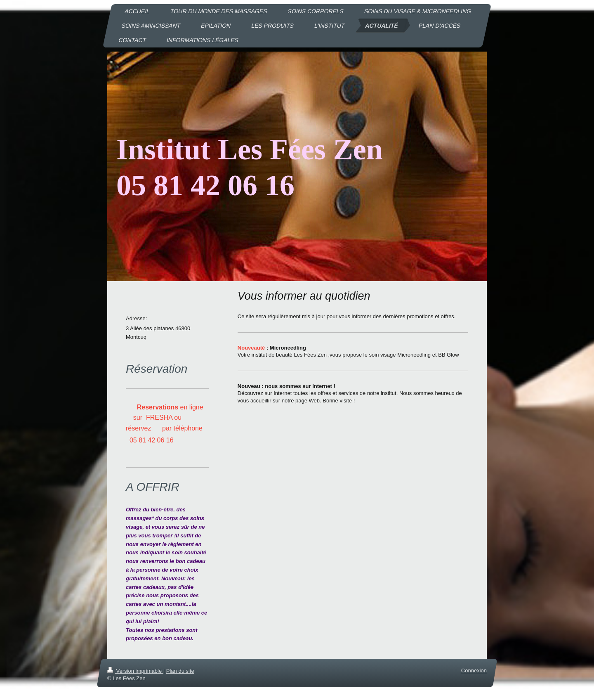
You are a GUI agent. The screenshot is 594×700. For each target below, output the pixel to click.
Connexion (474, 670)
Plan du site (180, 671)
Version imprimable (135, 671)
